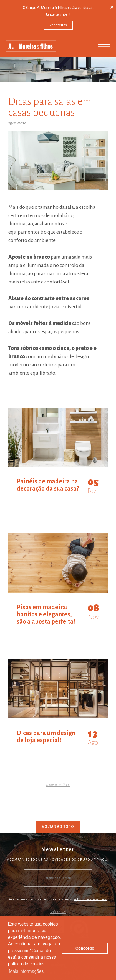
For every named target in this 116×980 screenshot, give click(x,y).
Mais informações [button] (26, 971)
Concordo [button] (85, 948)
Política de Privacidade (90, 899)
